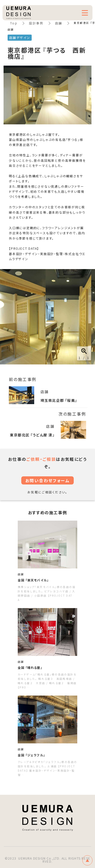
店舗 (59, 23)
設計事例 (36, 23)
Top (14, 23)
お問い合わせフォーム (48, 480)
